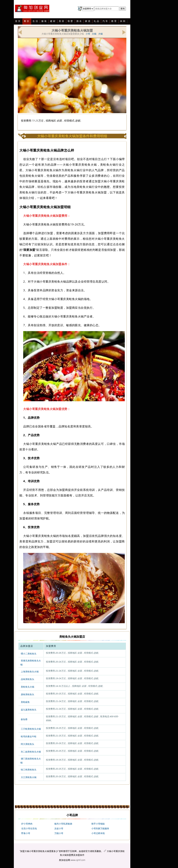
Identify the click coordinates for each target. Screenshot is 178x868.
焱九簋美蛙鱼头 (29, 710)
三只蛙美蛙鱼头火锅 (31, 729)
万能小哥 (59, 833)
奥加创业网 (65, 860)
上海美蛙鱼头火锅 (30, 672)
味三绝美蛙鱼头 (29, 770)
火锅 (94, 34)
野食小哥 (26, 833)
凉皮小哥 (59, 828)
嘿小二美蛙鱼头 (29, 654)
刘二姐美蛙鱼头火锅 (31, 752)
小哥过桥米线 (98, 833)
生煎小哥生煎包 (29, 828)
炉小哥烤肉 (27, 824)
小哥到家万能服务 (100, 828)
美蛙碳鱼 (25, 702)
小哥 (88, 34)
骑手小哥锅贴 (98, 824)
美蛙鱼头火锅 (27, 687)
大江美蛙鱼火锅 (29, 777)
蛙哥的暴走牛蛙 (29, 736)
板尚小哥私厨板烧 (63, 824)
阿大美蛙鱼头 (27, 744)
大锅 (100, 34)
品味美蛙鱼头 (27, 679)
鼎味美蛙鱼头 (27, 694)
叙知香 (24, 719)
